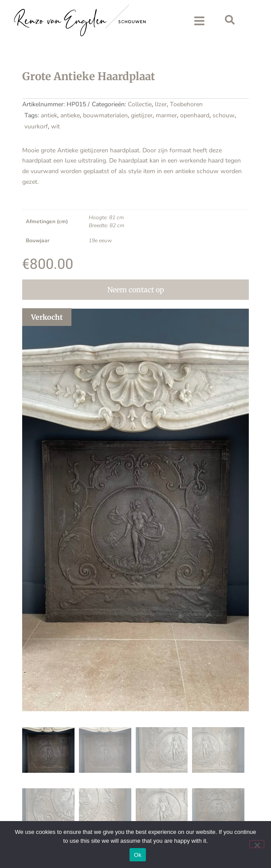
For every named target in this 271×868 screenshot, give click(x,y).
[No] (257, 844)
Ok (138, 855)
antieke (70, 115)
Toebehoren (186, 104)
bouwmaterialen (105, 115)
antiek (49, 115)
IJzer (161, 104)
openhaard (195, 115)
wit (55, 126)
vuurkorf (36, 126)
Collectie (140, 104)
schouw (224, 115)
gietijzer (142, 115)
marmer (166, 115)
